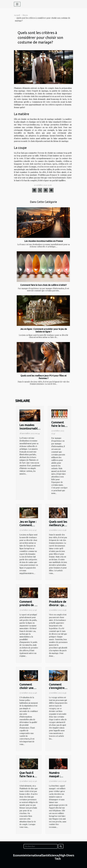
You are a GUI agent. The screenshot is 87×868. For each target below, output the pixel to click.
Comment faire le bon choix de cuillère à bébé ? (43, 285)
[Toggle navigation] (17, 4)
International (34, 855)
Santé (45, 855)
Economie (19, 855)
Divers (25, 15)
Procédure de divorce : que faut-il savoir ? (58, 605)
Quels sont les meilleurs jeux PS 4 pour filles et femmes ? (43, 377)
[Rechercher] (41, 846)
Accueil (17, 15)
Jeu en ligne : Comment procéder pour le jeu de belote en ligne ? (44, 330)
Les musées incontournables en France (44, 241)
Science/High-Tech (58, 857)
